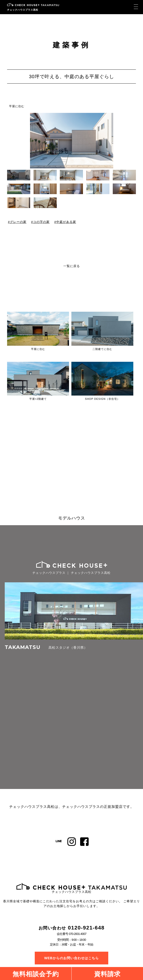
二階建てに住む (102, 349)
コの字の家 (41, 222)
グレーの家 (18, 222)
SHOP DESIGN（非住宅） (102, 399)
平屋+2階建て (38, 399)
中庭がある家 (66, 222)
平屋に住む (17, 106)
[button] (133, 141)
